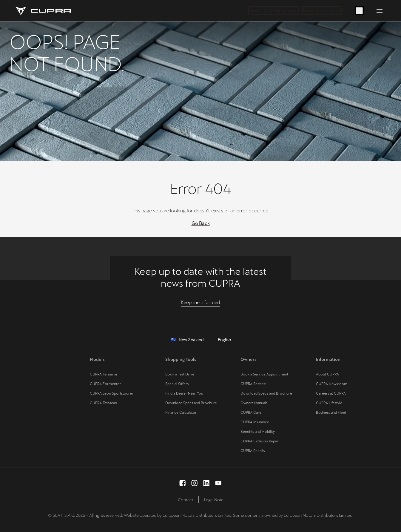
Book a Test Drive (180, 374)
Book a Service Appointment (264, 374)
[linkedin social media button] (206, 483)
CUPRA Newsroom (332, 384)
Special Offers (177, 384)
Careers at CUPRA (331, 393)
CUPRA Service (253, 384)
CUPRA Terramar (104, 374)
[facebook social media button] (183, 483)
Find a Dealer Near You (184, 393)
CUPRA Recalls (253, 451)
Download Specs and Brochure (191, 403)
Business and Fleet (331, 413)
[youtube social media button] (218, 483)
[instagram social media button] (195, 483)
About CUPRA (327, 374)
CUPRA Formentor (105, 384)
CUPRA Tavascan (103, 403)
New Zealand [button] (187, 340)
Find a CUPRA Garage (274, 11)
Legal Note (214, 500)
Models (97, 359)
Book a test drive (322, 11)
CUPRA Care (251, 413)
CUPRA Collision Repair (260, 441)
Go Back (201, 223)
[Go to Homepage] (43, 11)
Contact (186, 500)
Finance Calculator (181, 413)
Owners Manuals (254, 403)
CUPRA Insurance (255, 422)
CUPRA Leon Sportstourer (112, 393)
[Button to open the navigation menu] (380, 11)
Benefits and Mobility (258, 432)
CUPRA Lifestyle (329, 403)
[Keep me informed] (200, 303)
